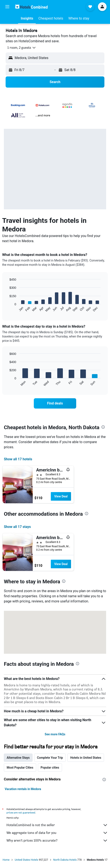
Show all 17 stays (17, 527)
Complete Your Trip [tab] (50, 758)
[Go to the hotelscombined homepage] (31, 7)
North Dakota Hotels (65, 860)
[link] (55, 403)
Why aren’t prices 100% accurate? (57, 841)
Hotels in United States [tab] (86, 758)
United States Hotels (26, 860)
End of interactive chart (7, 309)
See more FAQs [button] (55, 734)
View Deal (61, 496)
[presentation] (103, 427)
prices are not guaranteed (21, 813)
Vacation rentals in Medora (23, 789)
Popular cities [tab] (50, 768)
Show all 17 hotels (18, 459)
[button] (7, 7)
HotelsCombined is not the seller (57, 825)
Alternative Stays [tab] (18, 758)
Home (6, 860)
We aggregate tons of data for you (57, 833)
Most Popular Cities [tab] (20, 768)
